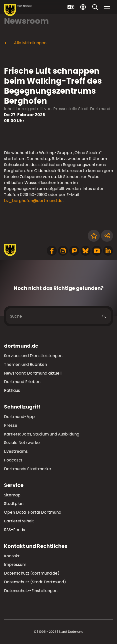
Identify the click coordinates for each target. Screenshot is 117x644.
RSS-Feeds (14, 530)
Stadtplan (14, 504)
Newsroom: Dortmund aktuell (33, 373)
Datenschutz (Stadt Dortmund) (35, 582)
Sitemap (12, 495)
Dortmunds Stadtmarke (27, 469)
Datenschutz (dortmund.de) (32, 573)
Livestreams (16, 451)
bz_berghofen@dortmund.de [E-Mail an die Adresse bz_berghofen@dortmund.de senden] (33, 201)
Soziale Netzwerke (22, 443)
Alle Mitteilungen (25, 43)
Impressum (15, 564)
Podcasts (13, 460)
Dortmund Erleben (22, 382)
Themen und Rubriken (25, 364)
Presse (11, 425)
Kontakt (12, 556)
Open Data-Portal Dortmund (33, 512)
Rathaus (12, 390)
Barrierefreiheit (19, 521)
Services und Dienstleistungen (33, 356)
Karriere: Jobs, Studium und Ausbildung (42, 434)
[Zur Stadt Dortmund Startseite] (18, 10)
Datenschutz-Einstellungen (31, 591)
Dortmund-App (19, 417)
